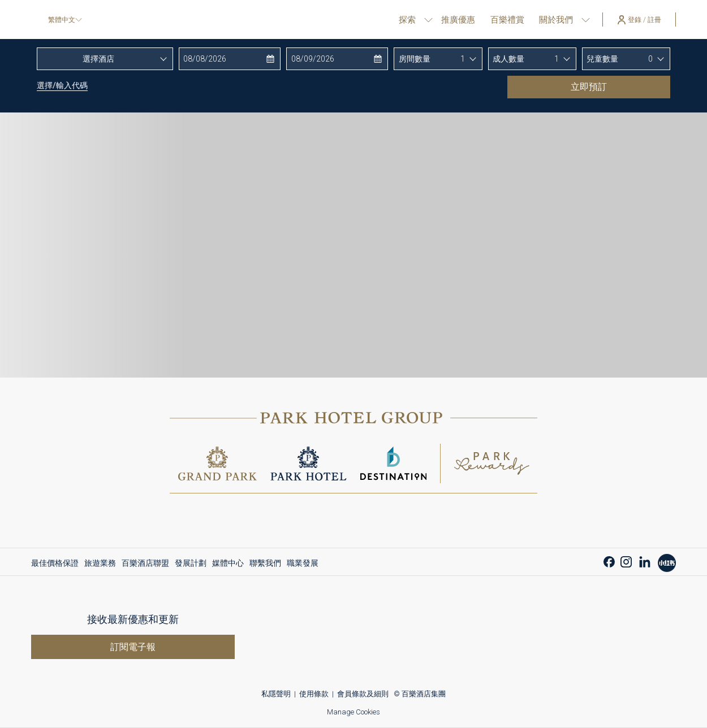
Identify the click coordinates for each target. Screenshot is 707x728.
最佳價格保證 (55, 563)
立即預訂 (616, 86)
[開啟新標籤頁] (667, 561)
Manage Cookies (353, 712)
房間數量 (415, 59)
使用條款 (314, 694)
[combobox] (105, 59)
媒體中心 (228, 563)
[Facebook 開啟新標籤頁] (609, 560)
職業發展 (303, 563)
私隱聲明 (276, 694)
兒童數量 (602, 59)
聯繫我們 (265, 563)
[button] (229, 59)
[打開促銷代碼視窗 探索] (428, 19)
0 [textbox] (650, 59)
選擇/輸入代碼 (62, 85)
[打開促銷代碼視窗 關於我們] (586, 19)
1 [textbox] (463, 59)
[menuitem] (56, 563)
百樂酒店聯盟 (145, 563)
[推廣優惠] (458, 19)
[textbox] (105, 59)
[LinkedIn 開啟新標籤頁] (645, 560)
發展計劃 (191, 563)
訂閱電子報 (133, 647)
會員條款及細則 (363, 694)
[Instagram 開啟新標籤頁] (626, 560)
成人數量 (508, 59)
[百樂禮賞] (507, 19)
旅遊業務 (100, 563)
